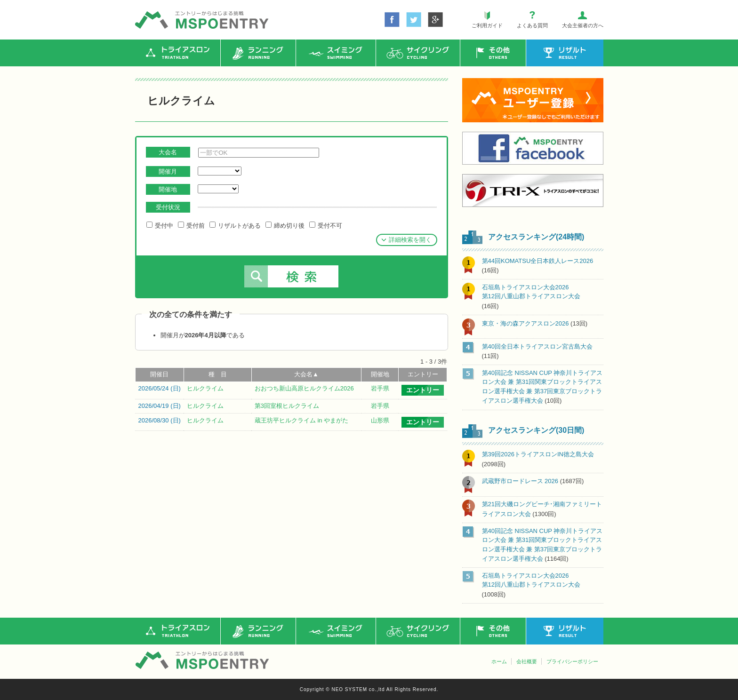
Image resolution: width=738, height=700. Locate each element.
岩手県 (380, 388)
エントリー (423, 374)
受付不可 (326, 225)
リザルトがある (235, 225)
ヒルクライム (205, 388)
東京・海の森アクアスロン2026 (525, 323)
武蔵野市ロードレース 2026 (520, 481)
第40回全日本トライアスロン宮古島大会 (537, 346)
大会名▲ (306, 374)
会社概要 (527, 661)
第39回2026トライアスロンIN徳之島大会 (538, 454)
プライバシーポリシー (572, 661)
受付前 (191, 225)
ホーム (499, 661)
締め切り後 (285, 225)
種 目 (218, 374)
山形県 (380, 420)
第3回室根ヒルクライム (287, 406)
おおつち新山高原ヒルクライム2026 (304, 388)
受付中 (160, 225)
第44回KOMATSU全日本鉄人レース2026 (538, 261)
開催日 (159, 374)
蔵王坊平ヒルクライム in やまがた (301, 420)
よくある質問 (532, 25)
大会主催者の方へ (583, 25)
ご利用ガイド (487, 25)
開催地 (380, 374)
